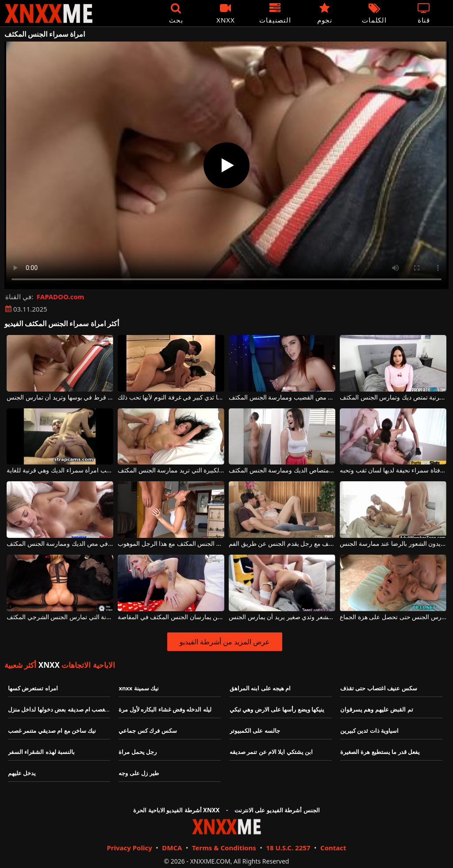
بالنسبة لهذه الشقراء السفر (41, 752)
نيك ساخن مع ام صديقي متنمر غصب (52, 731)
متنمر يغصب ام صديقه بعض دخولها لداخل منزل (65, 709)
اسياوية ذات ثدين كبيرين (369, 731)
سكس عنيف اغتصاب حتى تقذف (379, 688)
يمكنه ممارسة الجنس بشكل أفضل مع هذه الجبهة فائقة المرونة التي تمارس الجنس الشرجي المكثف (60, 617)
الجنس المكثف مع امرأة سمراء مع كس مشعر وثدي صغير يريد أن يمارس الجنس (282, 617)
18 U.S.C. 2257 (288, 848)
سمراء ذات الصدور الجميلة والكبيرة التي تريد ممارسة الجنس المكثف (171, 470)
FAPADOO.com (60, 297)
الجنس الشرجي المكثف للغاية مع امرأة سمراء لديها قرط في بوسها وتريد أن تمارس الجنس (60, 398)
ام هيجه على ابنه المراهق (260, 688)
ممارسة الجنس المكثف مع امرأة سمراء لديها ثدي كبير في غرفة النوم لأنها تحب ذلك (171, 398)
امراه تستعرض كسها (33, 688)
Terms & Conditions (224, 848)
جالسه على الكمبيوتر (255, 731)
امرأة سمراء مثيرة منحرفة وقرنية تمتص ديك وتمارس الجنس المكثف (393, 398)
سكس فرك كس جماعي (148, 731)
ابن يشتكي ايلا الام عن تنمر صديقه (271, 752)
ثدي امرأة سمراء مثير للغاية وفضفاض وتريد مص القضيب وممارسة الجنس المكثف (282, 398)
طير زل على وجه (138, 773)
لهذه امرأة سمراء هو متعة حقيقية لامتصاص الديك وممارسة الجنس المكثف (282, 470)
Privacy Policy (129, 848)
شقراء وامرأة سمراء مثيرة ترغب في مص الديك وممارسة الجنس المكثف (60, 544)
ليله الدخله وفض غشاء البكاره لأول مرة (165, 709)
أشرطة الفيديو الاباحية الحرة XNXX (176, 810)
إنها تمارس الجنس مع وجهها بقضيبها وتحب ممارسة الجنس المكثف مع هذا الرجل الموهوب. (171, 544)
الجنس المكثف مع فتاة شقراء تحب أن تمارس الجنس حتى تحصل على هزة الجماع (393, 617)
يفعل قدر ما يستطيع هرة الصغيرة (380, 752)
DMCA (172, 848)
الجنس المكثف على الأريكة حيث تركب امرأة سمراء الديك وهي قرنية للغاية (60, 470)
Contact (333, 848)
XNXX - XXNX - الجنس (49, 13)
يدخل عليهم (22, 773)
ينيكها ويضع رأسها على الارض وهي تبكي (277, 709)
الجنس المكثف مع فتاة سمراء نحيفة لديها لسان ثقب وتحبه (393, 470)
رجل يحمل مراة (138, 752)
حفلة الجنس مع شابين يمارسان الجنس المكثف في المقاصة (171, 617)
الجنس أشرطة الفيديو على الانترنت (277, 810)
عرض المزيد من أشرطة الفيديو (225, 642)
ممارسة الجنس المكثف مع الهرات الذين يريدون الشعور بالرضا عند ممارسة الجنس (393, 544)
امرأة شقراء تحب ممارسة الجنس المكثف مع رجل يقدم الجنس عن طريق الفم (282, 544)
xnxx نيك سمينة (139, 688)
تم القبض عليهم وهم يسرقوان (377, 709)
